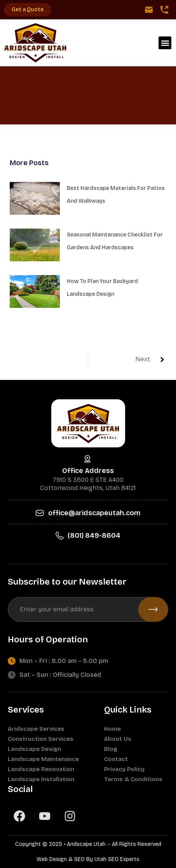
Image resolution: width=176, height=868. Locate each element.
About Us (118, 739)
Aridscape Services (36, 729)
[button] (165, 43)
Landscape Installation (41, 779)
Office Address (88, 471)
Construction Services (41, 739)
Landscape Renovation (41, 769)
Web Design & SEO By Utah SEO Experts (88, 859)
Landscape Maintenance (43, 759)
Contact (116, 759)
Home (112, 729)
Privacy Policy (124, 769)
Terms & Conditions (133, 779)
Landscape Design (34, 749)
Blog (111, 749)
